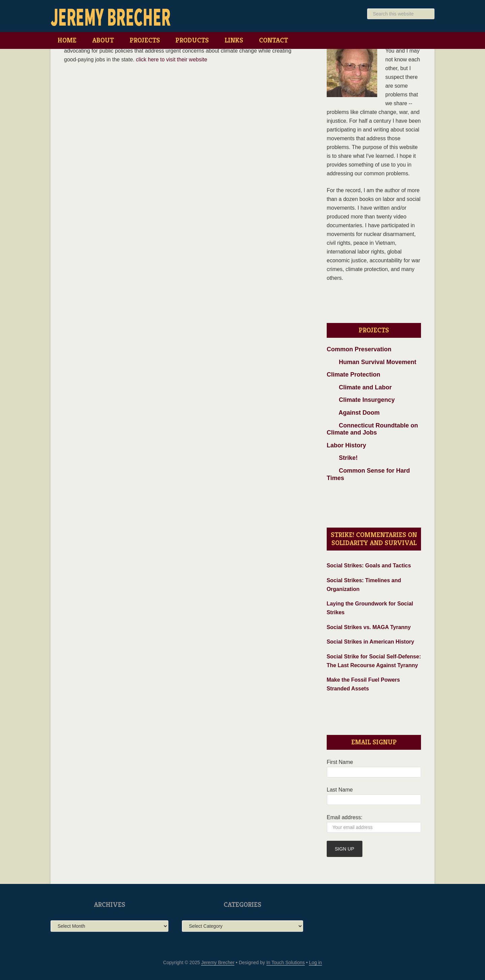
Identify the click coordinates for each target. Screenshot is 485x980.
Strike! (342, 458)
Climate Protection (353, 375)
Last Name (340, 790)
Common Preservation (359, 349)
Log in (315, 962)
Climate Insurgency (361, 400)
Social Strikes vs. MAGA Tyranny (369, 627)
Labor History (346, 445)
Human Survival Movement (371, 362)
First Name (340, 762)
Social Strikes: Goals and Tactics (369, 566)
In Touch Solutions (286, 962)
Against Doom (353, 413)
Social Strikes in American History (370, 642)
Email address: (345, 817)
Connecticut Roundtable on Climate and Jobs (372, 429)
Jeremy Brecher (111, 17)
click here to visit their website (171, 60)
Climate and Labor (359, 387)
